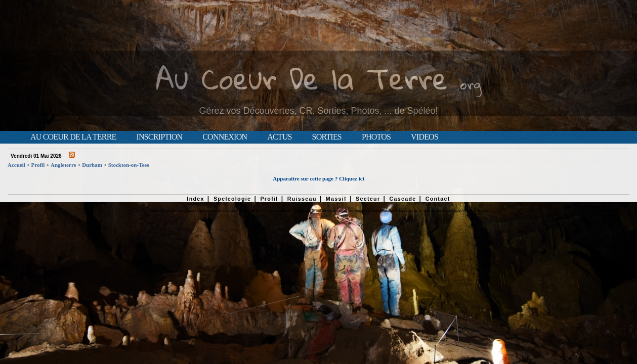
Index (196, 199)
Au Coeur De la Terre (302, 78)
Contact (438, 199)
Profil (38, 165)
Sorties (327, 137)
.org (470, 84)
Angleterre (63, 165)
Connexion (225, 137)
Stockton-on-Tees (129, 165)
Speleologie (232, 199)
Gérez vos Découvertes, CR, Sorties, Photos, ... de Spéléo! (318, 111)
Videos (424, 137)
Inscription (159, 137)
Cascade (402, 199)
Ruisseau (302, 199)
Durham (92, 165)
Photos (376, 137)
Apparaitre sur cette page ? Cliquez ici (318, 178)
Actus (279, 137)
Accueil (16, 165)
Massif (336, 199)
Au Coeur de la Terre (73, 137)
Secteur (368, 199)
